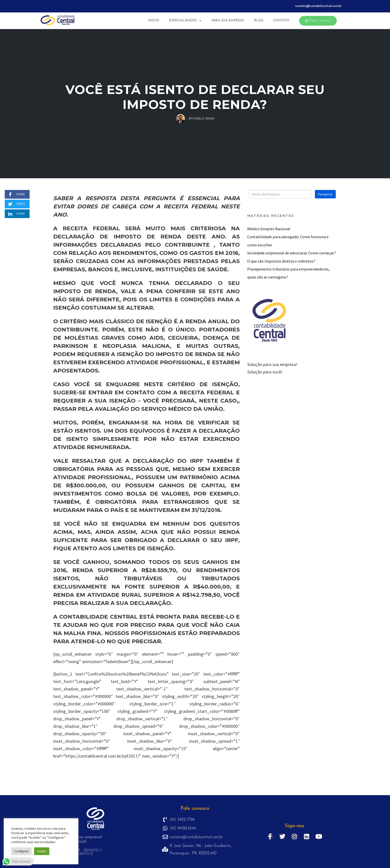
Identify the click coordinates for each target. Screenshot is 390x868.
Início (154, 21)
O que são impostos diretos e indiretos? (281, 261)
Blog (259, 21)
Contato (281, 21)
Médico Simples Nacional (269, 229)
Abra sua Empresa (228, 21)
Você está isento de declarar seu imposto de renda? (195, 97)
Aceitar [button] (42, 851)
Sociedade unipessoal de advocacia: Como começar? (292, 253)
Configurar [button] (21, 851)
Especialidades (185, 21)
